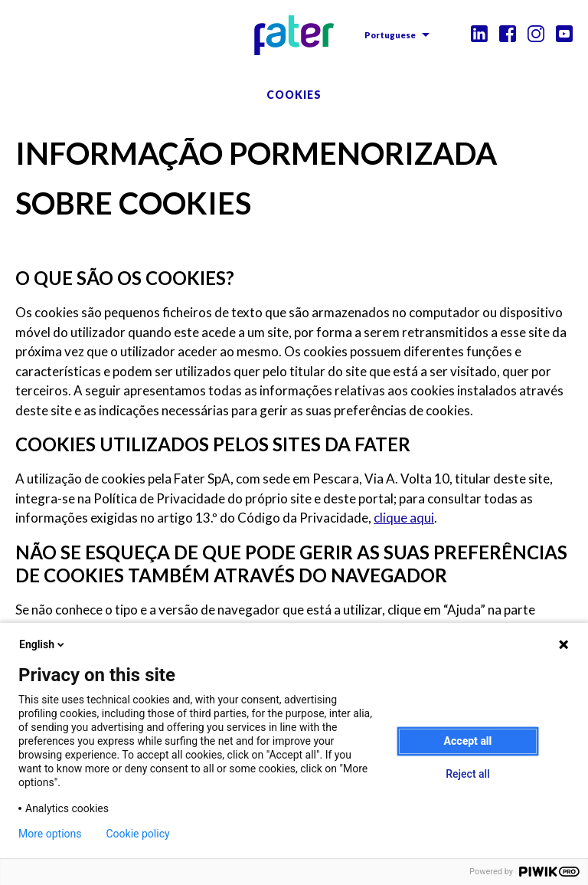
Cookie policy (138, 834)
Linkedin (479, 34)
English (43, 644)
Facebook (508, 34)
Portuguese (390, 35)
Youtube (564, 34)
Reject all (467, 774)
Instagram (536, 34)
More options (50, 834)
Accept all (468, 741)
